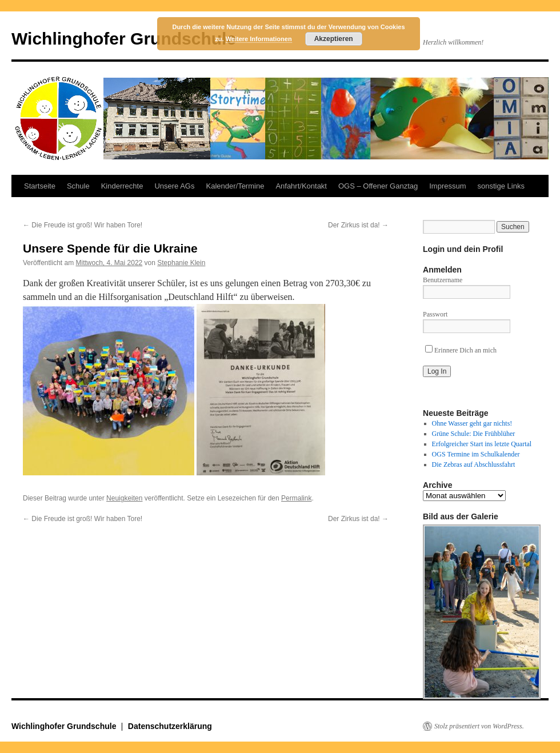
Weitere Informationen (259, 39)
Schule (78, 186)
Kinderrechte (122, 186)
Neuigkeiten (124, 498)
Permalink (296, 498)
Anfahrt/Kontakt (301, 186)
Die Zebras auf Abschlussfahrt (474, 464)
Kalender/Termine (235, 186)
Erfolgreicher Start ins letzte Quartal (482, 444)
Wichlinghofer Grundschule (124, 39)
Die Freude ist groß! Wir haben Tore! (83, 225)
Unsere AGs (174, 186)
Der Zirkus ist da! (358, 225)
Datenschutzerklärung (170, 726)
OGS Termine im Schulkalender (476, 454)
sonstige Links (501, 186)
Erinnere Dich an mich (461, 350)
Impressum (447, 186)
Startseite (40, 186)
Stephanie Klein (181, 263)
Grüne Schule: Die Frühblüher (474, 434)
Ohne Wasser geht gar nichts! (472, 423)
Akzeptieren (334, 39)
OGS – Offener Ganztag (378, 186)
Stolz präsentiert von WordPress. (479, 726)
